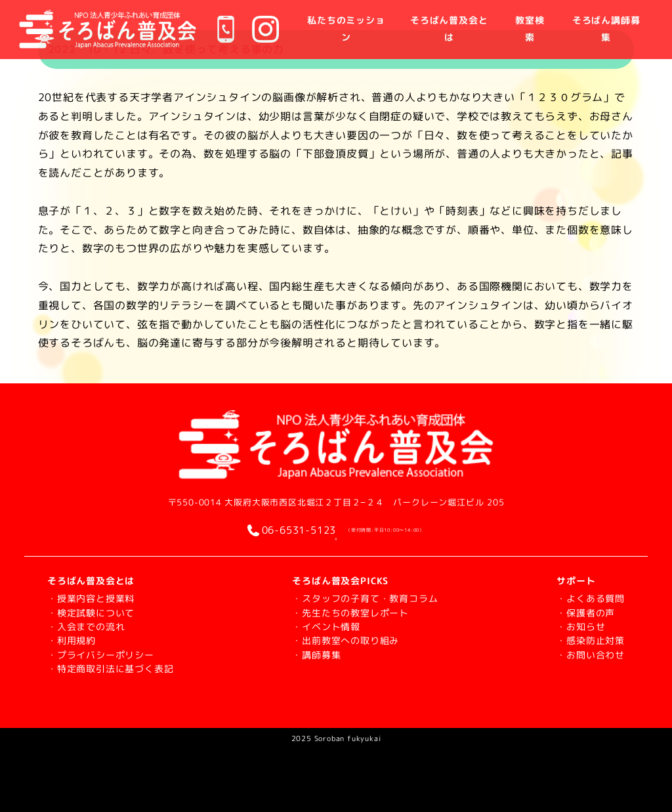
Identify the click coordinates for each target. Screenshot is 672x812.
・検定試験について (91, 613)
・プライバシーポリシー (101, 655)
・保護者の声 (586, 613)
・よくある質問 (591, 598)
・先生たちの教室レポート (350, 613)
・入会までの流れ (86, 627)
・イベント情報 (326, 627)
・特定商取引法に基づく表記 (110, 669)
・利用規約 (72, 640)
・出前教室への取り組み (346, 640)
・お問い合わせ (591, 655)
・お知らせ (581, 627)
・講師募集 (316, 655)
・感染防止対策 (591, 640)
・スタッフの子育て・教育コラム (365, 598)
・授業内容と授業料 (91, 598)
